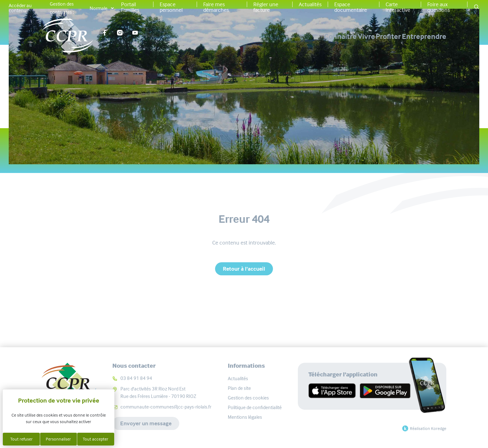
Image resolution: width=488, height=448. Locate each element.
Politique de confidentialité (255, 407)
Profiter (367, 36)
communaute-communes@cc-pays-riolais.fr (166, 407)
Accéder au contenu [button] (20, 8)
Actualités (310, 4)
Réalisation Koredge (423, 428)
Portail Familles (130, 7)
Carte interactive (398, 7)
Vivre (324, 36)
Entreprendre (424, 36)
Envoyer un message (146, 423)
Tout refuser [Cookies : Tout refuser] (21, 439)
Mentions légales (245, 417)
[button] (476, 7)
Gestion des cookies (248, 398)
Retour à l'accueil (244, 269)
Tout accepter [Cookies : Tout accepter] (96, 439)
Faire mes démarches (216, 7)
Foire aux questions (439, 7)
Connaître (277, 36)
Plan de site (239, 388)
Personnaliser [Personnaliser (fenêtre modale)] (58, 439)
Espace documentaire (351, 7)
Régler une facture (266, 7)
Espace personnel (171, 7)
